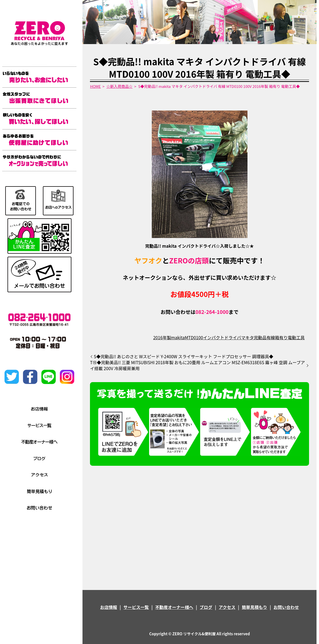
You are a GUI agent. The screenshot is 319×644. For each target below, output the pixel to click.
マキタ (247, 337)
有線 (271, 337)
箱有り (281, 337)
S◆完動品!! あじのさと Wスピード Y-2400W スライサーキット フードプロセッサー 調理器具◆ (183, 356)
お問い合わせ (286, 607)
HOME (95, 86)
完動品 (260, 337)
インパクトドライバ (222, 337)
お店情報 (109, 607)
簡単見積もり (254, 607)
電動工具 (296, 337)
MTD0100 (194, 337)
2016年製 (162, 337)
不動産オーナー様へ (174, 607)
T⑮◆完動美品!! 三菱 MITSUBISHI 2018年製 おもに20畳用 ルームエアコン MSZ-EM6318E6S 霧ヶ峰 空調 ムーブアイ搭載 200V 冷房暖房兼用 (197, 365)
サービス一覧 (136, 607)
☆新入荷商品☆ (120, 86)
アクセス (227, 607)
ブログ (206, 607)
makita (178, 337)
